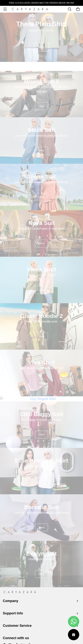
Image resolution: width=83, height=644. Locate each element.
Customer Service (17, 626)
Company (11, 601)
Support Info (13, 613)
